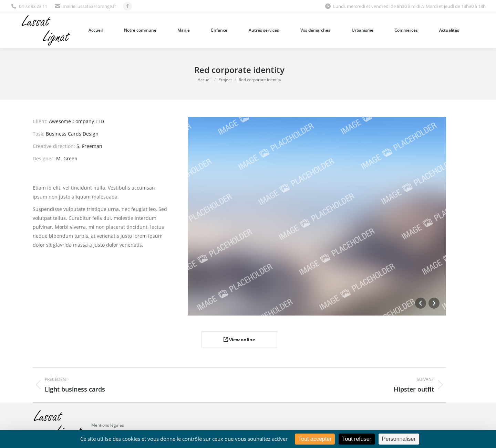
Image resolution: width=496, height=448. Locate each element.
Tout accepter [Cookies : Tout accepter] (315, 439)
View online (239, 340)
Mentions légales (108, 425)
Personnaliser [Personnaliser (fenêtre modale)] (399, 439)
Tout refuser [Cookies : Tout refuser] (356, 439)
